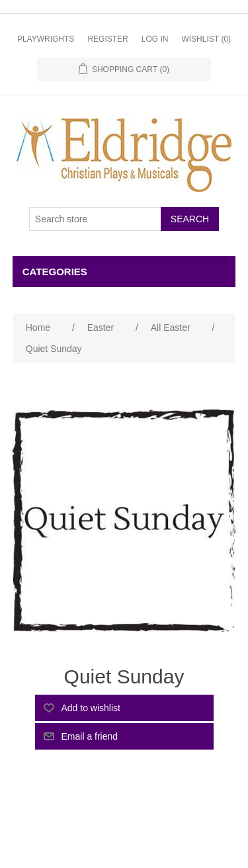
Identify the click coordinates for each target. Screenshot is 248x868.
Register (107, 39)
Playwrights (46, 39)
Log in (155, 39)
